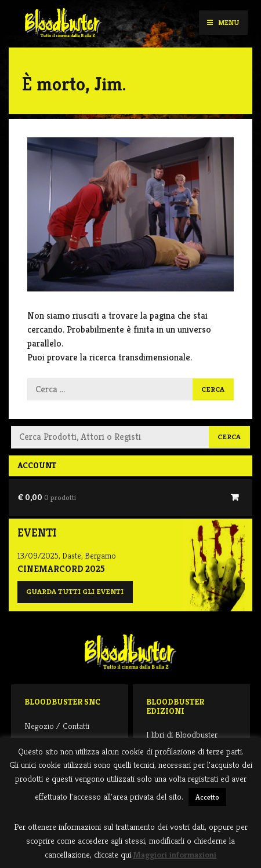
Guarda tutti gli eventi (75, 592)
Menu (223, 22)
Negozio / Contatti (57, 726)
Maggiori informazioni (175, 854)
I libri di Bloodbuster (182, 734)
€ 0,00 (47, 497)
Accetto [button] (207, 797)
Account (37, 465)
